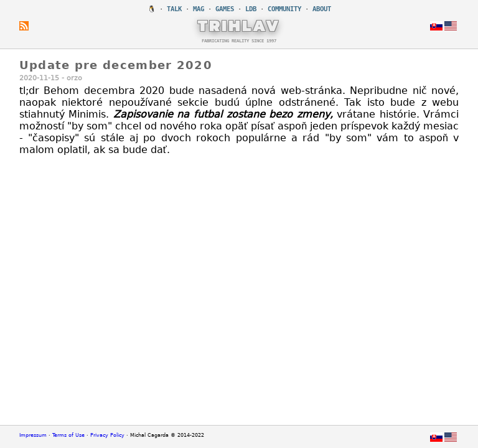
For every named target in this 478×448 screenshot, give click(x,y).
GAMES (225, 9)
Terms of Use (68, 435)
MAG (199, 9)
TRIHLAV (239, 26)
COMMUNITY (284, 9)
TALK (174, 9)
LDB (251, 9)
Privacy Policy (107, 435)
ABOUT (322, 9)
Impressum (33, 435)
